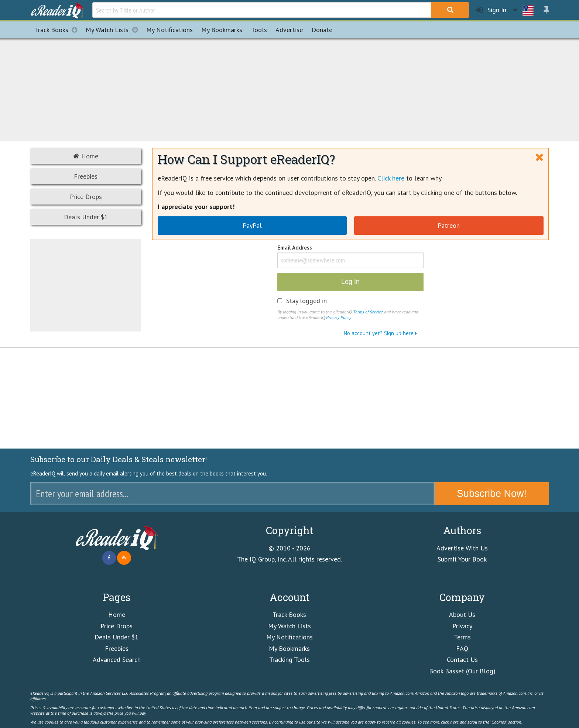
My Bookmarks (289, 648)
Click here (391, 178)
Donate (322, 30)
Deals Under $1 (86, 217)
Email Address (295, 248)
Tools (259, 30)
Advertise (289, 30)
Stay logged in (306, 301)
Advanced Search (117, 660)
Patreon (449, 225)
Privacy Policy (338, 317)
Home (86, 156)
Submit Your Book (462, 559)
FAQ (462, 648)
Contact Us (462, 660)
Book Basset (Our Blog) (462, 671)
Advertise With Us (462, 548)
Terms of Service (368, 312)
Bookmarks (222, 30)
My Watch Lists (114, 30)
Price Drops (86, 197)
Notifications (169, 30)
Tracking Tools (289, 660)
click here (450, 722)
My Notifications (289, 637)
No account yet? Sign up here (380, 333)
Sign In (491, 10)
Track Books (58, 30)
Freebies (86, 176)
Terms (462, 637)
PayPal (252, 225)
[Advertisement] (289, 89)
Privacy (462, 626)
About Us (462, 614)
